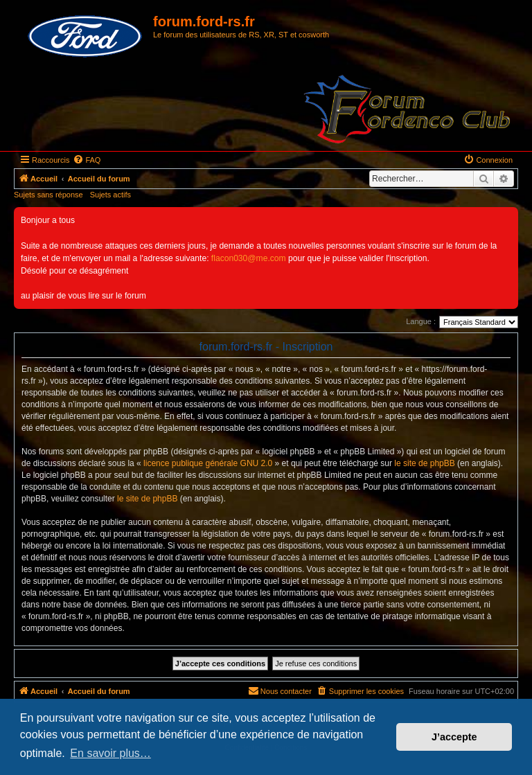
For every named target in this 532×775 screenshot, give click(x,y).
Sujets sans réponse (48, 195)
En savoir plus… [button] (110, 753)
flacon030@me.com (249, 258)
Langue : (421, 321)
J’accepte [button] (454, 737)
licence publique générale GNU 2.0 (208, 463)
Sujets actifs (110, 195)
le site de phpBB (424, 463)
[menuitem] (87, 160)
